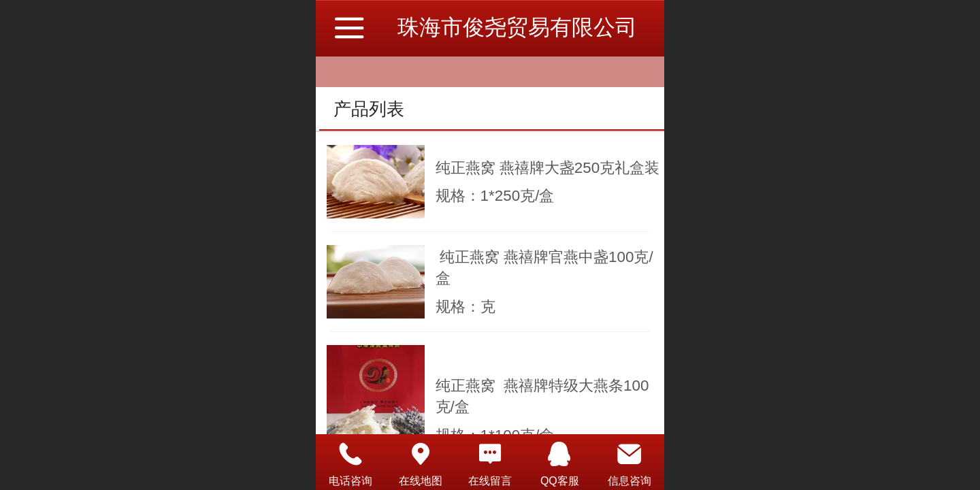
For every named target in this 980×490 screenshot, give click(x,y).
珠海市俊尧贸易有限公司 (517, 27)
